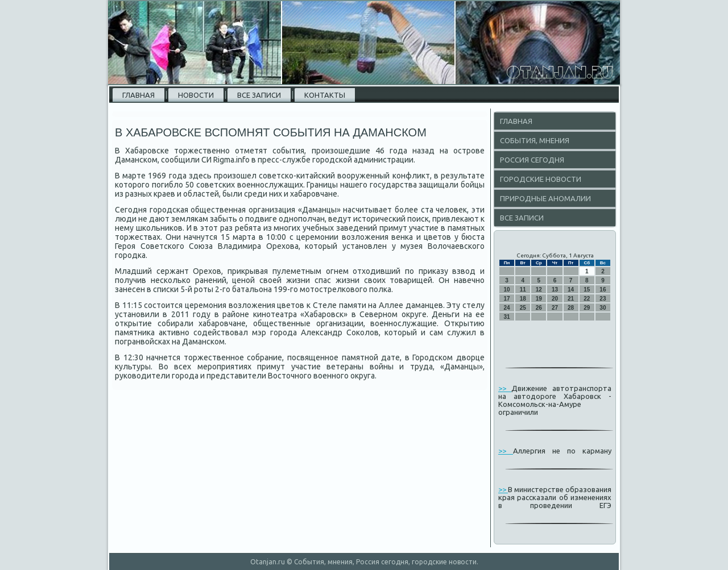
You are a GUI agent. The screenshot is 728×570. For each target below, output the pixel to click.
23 (603, 299)
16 (603, 290)
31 (507, 317)
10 (507, 290)
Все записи (259, 95)
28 (571, 308)
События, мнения (535, 140)
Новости (196, 95)
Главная (138, 95)
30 (603, 308)
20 (555, 299)
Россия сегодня (532, 160)
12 (539, 290)
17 (507, 299)
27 (555, 308)
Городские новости (541, 179)
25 (523, 308)
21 (571, 299)
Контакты (325, 95)
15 (587, 290)
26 (539, 308)
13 (555, 290)
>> (505, 388)
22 (587, 299)
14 (571, 290)
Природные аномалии (545, 198)
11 (523, 290)
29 (587, 308)
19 (539, 299)
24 (507, 308)
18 (523, 299)
